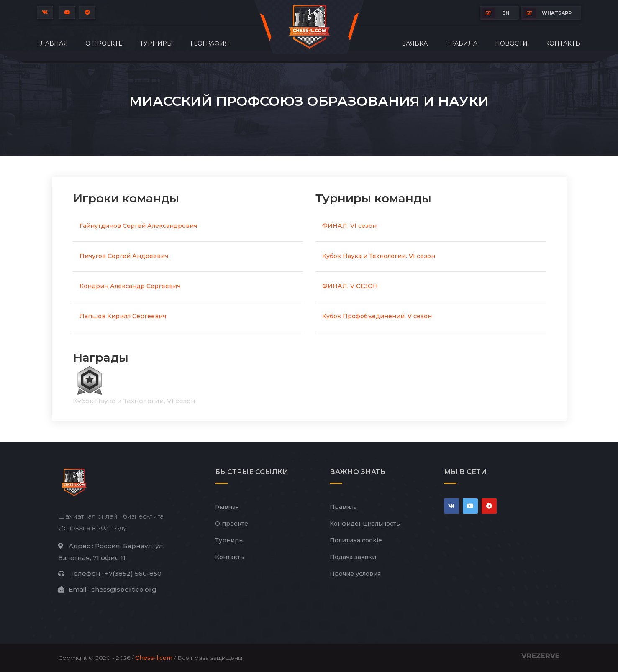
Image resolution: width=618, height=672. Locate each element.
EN (496, 13)
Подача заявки (353, 557)
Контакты (563, 43)
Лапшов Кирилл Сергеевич (123, 316)
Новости (511, 43)
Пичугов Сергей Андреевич (124, 256)
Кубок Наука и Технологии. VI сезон (379, 256)
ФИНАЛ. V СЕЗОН (350, 286)
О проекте (104, 43)
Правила (461, 43)
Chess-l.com (154, 658)
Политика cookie (356, 540)
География (210, 43)
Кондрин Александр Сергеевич (130, 286)
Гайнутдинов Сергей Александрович (138, 226)
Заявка (415, 43)
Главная (53, 43)
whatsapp (547, 13)
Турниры (156, 43)
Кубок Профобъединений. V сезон (377, 316)
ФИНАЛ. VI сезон (349, 226)
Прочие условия (355, 574)
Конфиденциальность (365, 524)
